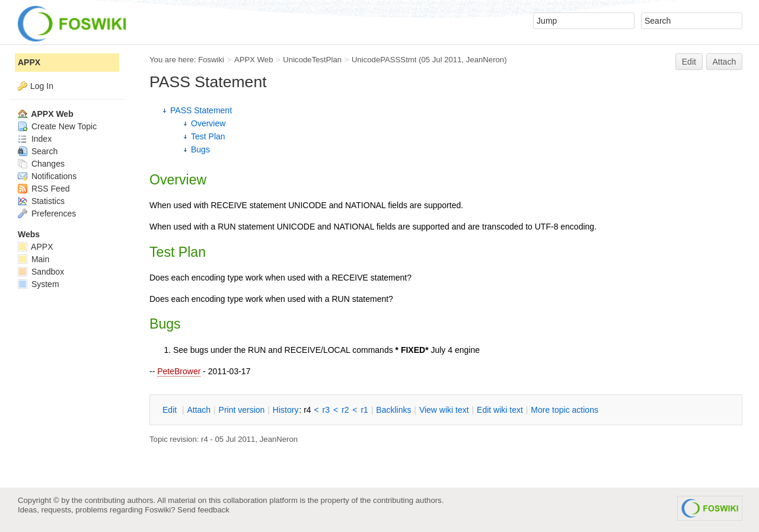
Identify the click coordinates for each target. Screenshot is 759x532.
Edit (689, 62)
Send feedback (203, 510)
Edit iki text (500, 410)
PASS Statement (201, 110)
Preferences (47, 214)
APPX (29, 62)
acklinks (393, 410)
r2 (345, 410)
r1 (364, 410)
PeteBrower (179, 371)
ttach (199, 410)
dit (171, 410)
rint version (242, 410)
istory (286, 410)
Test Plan (208, 136)
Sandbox (41, 272)
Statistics (41, 201)
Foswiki (211, 60)
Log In (42, 86)
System (39, 284)
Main (34, 259)
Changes (41, 164)
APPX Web (254, 60)
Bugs (200, 149)
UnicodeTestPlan (312, 60)
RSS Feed (44, 189)
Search (38, 151)
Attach (725, 62)
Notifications (47, 176)
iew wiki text (444, 410)
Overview (208, 123)
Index (35, 139)
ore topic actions (565, 410)
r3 (326, 410)
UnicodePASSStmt (384, 60)
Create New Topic (57, 126)
